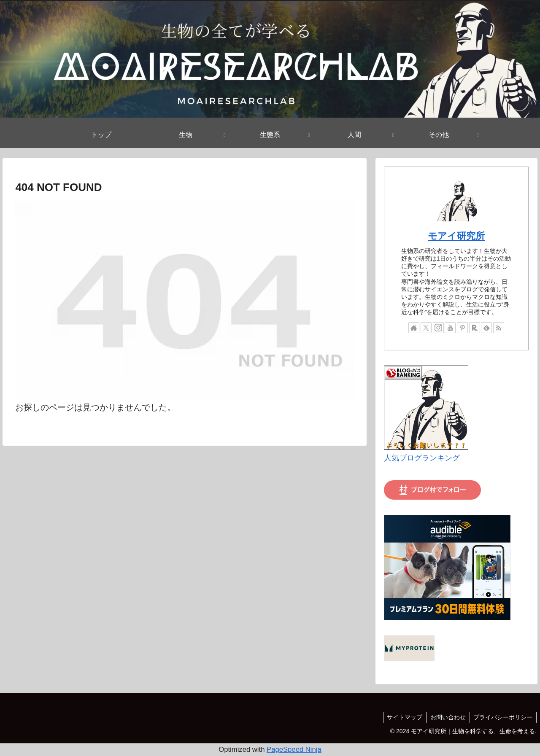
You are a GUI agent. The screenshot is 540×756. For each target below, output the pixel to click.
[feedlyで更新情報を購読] (486, 328)
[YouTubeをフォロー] (450, 328)
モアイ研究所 (456, 236)
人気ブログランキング (422, 458)
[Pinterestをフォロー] (462, 328)
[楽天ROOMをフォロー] (475, 328)
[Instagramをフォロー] (438, 328)
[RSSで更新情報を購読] (499, 328)
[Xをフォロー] (426, 328)
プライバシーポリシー (502, 717)
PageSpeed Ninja (294, 749)
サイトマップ (402, 717)
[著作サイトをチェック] (414, 328)
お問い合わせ (446, 717)
